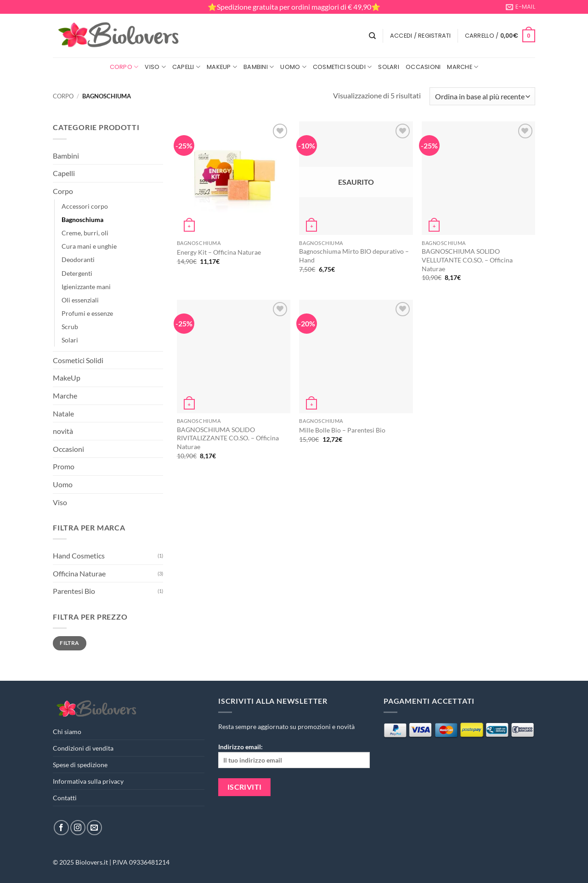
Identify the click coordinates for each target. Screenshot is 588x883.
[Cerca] (372, 36)
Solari (389, 67)
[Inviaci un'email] (94, 828)
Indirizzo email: (294, 755)
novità (63, 431)
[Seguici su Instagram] (78, 828)
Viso (155, 67)
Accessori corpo (85, 206)
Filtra (69, 643)
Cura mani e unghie (89, 246)
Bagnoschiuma (82, 219)
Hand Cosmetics (79, 555)
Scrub (70, 327)
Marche (463, 67)
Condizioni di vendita (83, 748)
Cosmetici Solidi (342, 67)
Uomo (293, 67)
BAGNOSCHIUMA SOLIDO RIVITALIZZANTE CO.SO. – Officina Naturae (228, 438)
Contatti (65, 798)
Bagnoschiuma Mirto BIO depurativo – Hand (354, 256)
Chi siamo (67, 732)
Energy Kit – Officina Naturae (219, 252)
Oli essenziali (80, 300)
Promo (64, 466)
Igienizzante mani (86, 287)
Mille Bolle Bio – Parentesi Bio (342, 430)
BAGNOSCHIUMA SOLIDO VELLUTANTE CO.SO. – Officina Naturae (467, 260)
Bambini (259, 67)
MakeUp (222, 67)
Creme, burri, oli (85, 233)
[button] (421, 36)
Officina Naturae (79, 573)
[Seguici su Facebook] (61, 828)
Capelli (186, 67)
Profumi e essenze (87, 313)
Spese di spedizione (80, 765)
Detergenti (77, 273)
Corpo (124, 67)
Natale (63, 413)
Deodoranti (78, 259)
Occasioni (423, 67)
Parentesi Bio (74, 591)
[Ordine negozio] (482, 96)
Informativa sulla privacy (88, 781)
